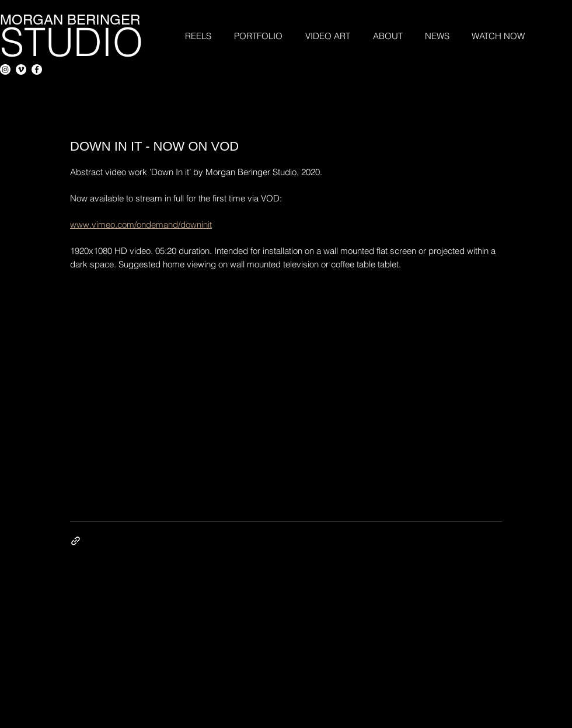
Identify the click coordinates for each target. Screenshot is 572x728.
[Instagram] (5, 69)
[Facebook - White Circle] (37, 69)
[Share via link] (76, 541)
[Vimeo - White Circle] (21, 69)
